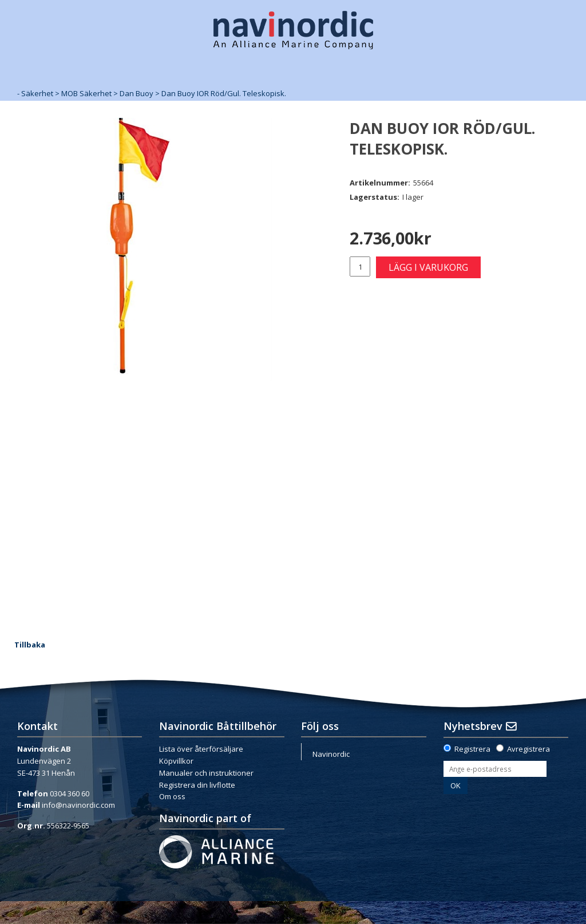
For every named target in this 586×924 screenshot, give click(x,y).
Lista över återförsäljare (201, 749)
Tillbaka (30, 645)
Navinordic (331, 754)
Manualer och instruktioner (206, 773)
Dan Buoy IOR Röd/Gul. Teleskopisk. (224, 93)
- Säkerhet (35, 93)
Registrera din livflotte (197, 785)
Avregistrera (528, 749)
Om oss (172, 796)
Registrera (472, 749)
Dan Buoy (136, 93)
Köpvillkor (176, 761)
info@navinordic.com (78, 805)
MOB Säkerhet (86, 93)
